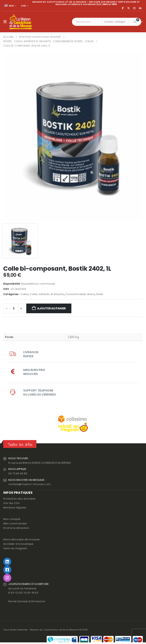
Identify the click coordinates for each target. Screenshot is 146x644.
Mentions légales (15, 508)
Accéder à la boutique (18, 544)
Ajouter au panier (51, 308)
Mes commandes (15, 524)
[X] (129, 8)
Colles (24, 294)
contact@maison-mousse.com (30, 485)
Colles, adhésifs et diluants (47, 294)
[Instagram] (134, 8)
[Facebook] (123, 8)
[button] (6, 22)
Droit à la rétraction (16, 528)
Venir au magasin (15, 549)
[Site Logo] (21, 22)
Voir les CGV (12, 504)
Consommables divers (80, 294)
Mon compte (12, 519)
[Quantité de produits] (14, 308)
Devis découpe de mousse (22, 540)
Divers (100, 294)
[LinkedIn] (140, 8)
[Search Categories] (115, 22)
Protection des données (19, 499)
